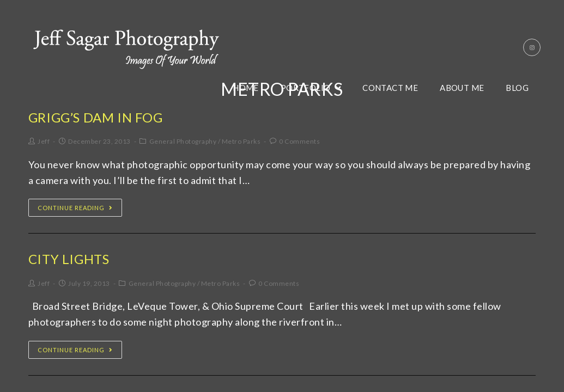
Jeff (44, 141)
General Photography (183, 141)
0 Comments (299, 141)
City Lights (69, 259)
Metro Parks (241, 141)
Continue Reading (75, 208)
